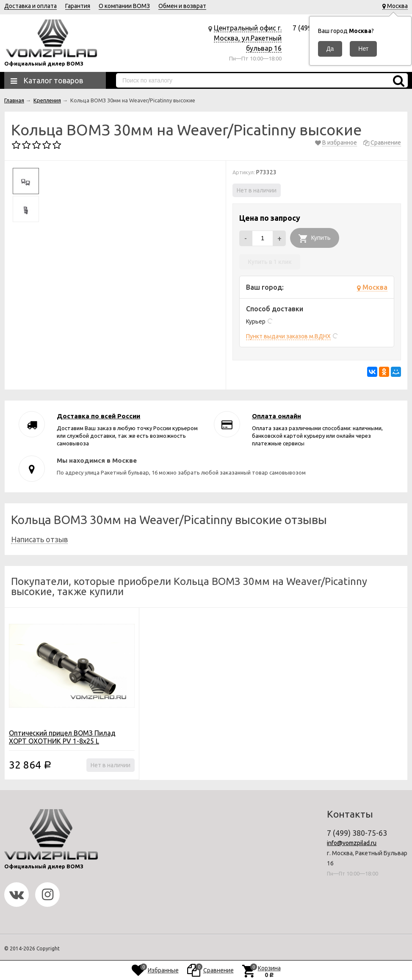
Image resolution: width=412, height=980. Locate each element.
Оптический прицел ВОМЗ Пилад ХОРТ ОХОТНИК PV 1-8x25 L (62, 737)
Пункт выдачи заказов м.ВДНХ (288, 336)
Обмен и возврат (182, 6)
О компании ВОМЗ (124, 6)
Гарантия (78, 6)
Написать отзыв (39, 539)
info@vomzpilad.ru (352, 843)
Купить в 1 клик (270, 262)
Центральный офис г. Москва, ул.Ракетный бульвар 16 (248, 38)
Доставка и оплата (30, 6)
